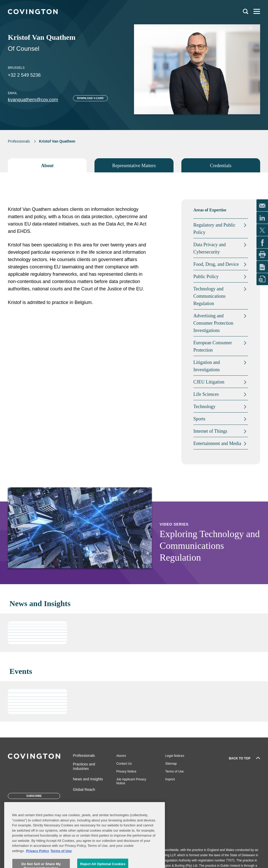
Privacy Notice (126, 771)
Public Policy (206, 277)
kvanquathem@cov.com (33, 100)
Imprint (170, 779)
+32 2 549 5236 (24, 75)
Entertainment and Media (217, 443)
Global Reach (84, 790)
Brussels (16, 68)
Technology (205, 407)
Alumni (121, 756)
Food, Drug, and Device (216, 264)
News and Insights (88, 779)
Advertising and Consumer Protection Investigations (213, 323)
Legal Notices (175, 756)
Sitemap (171, 764)
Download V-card (90, 98)
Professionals (19, 141)
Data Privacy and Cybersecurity (210, 248)
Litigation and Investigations (207, 366)
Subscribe (34, 796)
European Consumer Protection (213, 346)
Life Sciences (206, 394)
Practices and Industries (84, 766)
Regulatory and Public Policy (214, 229)
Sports (199, 419)
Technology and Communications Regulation (210, 296)
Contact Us (124, 764)
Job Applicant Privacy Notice (131, 781)
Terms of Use (174, 771)
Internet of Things (210, 431)
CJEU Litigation (209, 382)
